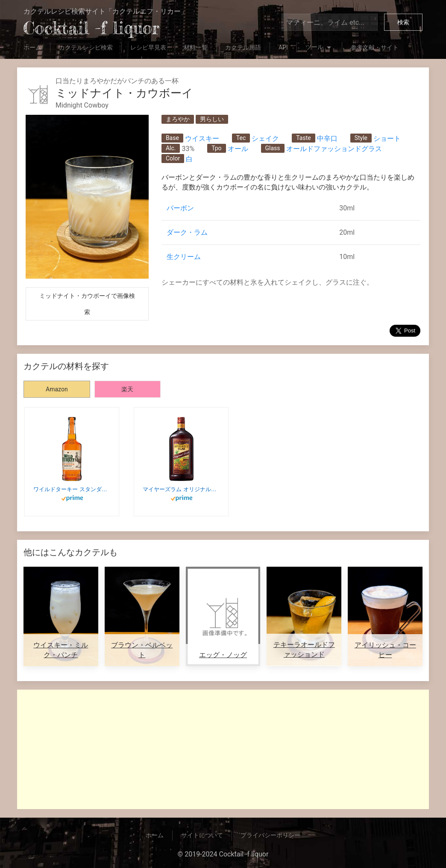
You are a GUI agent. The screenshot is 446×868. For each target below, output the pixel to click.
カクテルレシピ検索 (86, 47)
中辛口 (327, 138)
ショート (387, 138)
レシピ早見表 (148, 47)
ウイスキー (202, 138)
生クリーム (184, 257)
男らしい (212, 119)
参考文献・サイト (375, 47)
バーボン (180, 208)
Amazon (57, 389)
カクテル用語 (243, 47)
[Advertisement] (223, 749)
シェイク (265, 138)
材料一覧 (196, 47)
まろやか (178, 119)
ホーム (32, 47)
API (283, 47)
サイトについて (202, 835)
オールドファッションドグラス (334, 149)
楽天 (127, 389)
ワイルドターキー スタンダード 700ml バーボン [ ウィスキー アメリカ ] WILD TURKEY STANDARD (72, 489)
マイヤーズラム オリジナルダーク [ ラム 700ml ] (181, 489)
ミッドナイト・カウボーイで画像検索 (87, 304)
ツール (319, 48)
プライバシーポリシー (270, 835)
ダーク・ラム (187, 232)
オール (238, 149)
